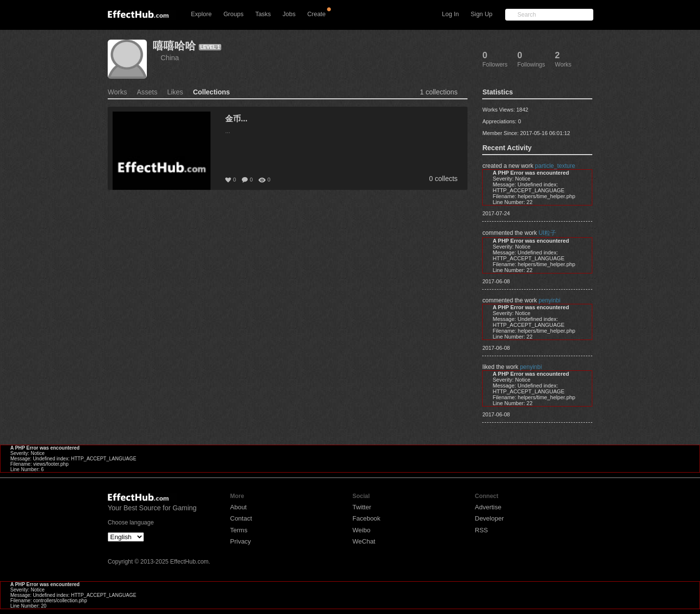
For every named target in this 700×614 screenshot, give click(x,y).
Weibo (362, 530)
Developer (489, 518)
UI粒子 (547, 233)
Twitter (362, 507)
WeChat (364, 541)
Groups (233, 14)
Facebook (366, 518)
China (170, 58)
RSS (481, 530)
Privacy (241, 541)
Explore (201, 14)
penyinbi (549, 300)
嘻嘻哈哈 (174, 46)
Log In (451, 14)
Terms (239, 530)
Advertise (488, 507)
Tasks (263, 14)
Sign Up (482, 14)
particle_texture (555, 166)
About (238, 507)
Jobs (289, 14)
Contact (241, 518)
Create (317, 14)
